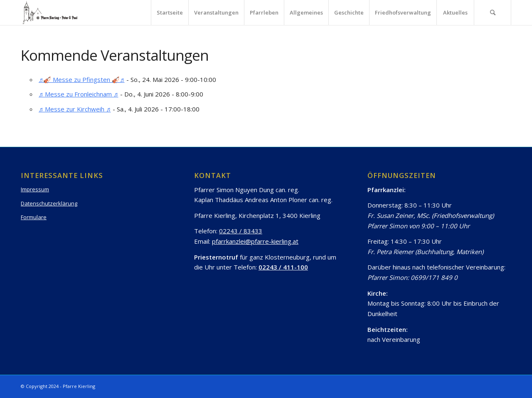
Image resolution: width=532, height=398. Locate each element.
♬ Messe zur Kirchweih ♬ (75, 109)
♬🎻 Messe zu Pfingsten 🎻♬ (82, 79)
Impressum (35, 189)
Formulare (34, 217)
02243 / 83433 (241, 231)
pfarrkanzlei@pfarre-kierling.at (255, 241)
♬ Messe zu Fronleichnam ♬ (79, 94)
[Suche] (493, 12)
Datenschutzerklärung (49, 203)
